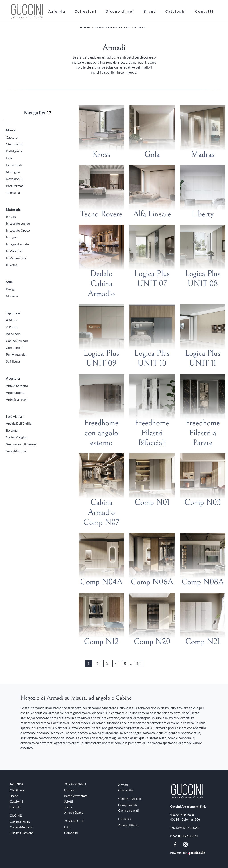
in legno (12, 237)
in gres (11, 217)
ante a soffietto (17, 386)
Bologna (12, 430)
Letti (67, 827)
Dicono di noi (120, 11)
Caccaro (12, 137)
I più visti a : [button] (15, 416)
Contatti (204, 11)
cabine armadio (17, 341)
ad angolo (13, 334)
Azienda (57, 11)
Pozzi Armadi (15, 186)
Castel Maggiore (17, 437)
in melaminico (16, 258)
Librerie (70, 790)
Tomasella (13, 193)
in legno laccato (17, 244)
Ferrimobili (14, 165)
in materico (14, 251)
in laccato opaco (18, 230)
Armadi (141, 28)
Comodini (71, 833)
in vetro (12, 265)
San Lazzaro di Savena (21, 444)
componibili (15, 348)
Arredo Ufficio (128, 825)
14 (138, 664)
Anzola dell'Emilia (19, 423)
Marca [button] (11, 130)
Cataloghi (176, 11)
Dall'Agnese (14, 151)
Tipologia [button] (13, 313)
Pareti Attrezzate (76, 796)
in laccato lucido (18, 223)
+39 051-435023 (187, 828)
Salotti (69, 801)
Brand (150, 11)
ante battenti (15, 393)
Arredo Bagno (74, 812)
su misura (13, 361)
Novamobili (14, 179)
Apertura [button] (13, 378)
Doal (9, 158)
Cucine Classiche (22, 833)
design (11, 289)
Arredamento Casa (112, 28)
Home (85, 28)
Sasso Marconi (16, 451)
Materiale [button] (13, 210)
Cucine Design (20, 822)
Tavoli (68, 807)
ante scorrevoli (17, 399)
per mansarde (16, 354)
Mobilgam (13, 172)
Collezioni (85, 11)
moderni (12, 296)
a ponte (12, 327)
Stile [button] (9, 282)
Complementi (128, 805)
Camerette (126, 790)
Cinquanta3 (14, 144)
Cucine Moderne (21, 827)
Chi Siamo (17, 790)
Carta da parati (129, 810)
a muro (11, 320)
